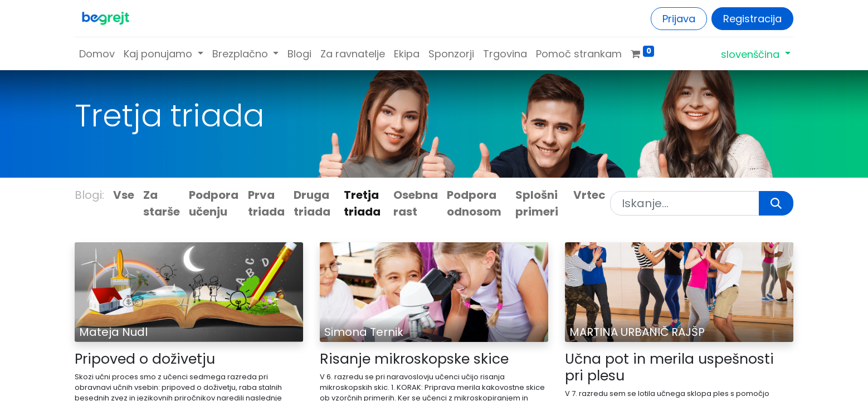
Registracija (752, 19)
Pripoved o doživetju (145, 359)
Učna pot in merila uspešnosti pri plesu (669, 368)
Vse (124, 195)
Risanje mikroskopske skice (414, 359)
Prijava (679, 19)
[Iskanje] (776, 203)
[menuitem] (97, 54)
